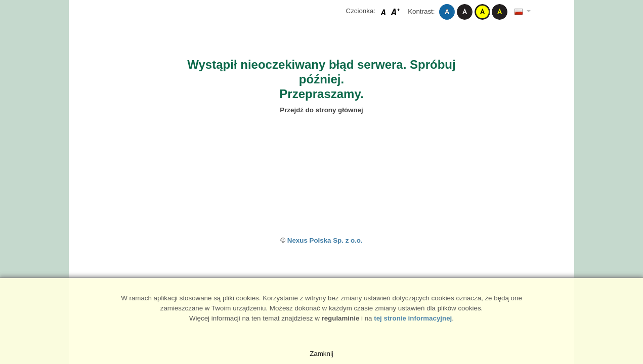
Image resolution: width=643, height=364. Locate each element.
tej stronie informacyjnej (413, 318)
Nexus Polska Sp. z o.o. (325, 240)
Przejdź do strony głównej (321, 110)
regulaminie (341, 318)
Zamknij (321, 354)
